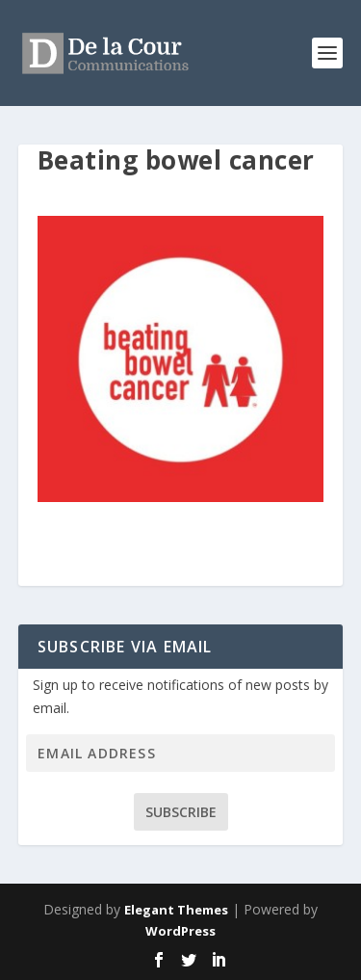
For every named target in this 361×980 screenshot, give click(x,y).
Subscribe (181, 812)
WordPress (180, 931)
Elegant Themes (176, 910)
